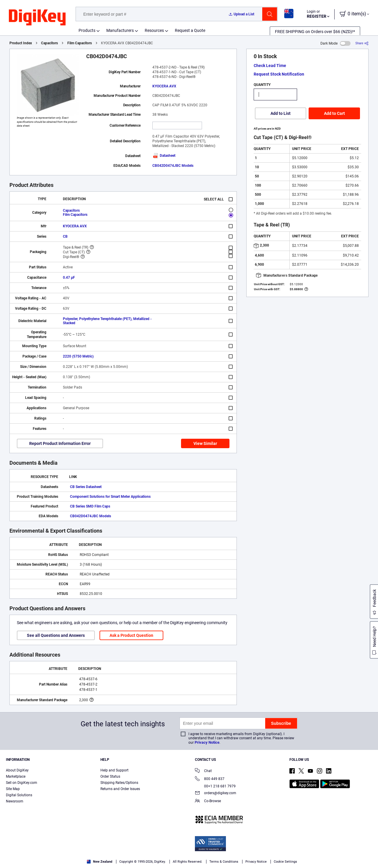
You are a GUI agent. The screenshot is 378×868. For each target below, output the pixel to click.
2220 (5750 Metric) (78, 356)
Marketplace (16, 776)
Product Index (21, 43)
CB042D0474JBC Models (173, 166)
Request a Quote (190, 30)
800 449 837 (210, 779)
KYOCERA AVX (164, 86)
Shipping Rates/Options (119, 783)
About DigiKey (17, 770)
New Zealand (100, 862)
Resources (154, 30)
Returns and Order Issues (120, 789)
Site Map (13, 789)
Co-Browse (208, 801)
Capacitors (49, 43)
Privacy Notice (207, 742)
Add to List (281, 113)
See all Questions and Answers (56, 635)
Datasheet (164, 156)
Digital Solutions (19, 795)
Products (87, 30)
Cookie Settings (285, 862)
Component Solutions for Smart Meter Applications (110, 497)
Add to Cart (334, 113)
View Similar (205, 443)
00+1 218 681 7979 (215, 786)
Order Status (110, 776)
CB (65, 236)
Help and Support (114, 770)
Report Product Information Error (60, 443)
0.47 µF (69, 278)
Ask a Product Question (131, 635)
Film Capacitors (80, 43)
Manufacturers (120, 30)
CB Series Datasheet (86, 487)
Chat (203, 771)
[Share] (362, 43)
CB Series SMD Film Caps (90, 506)
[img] (37, 18)
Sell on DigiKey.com (22, 783)
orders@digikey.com (216, 793)
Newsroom (15, 801)
